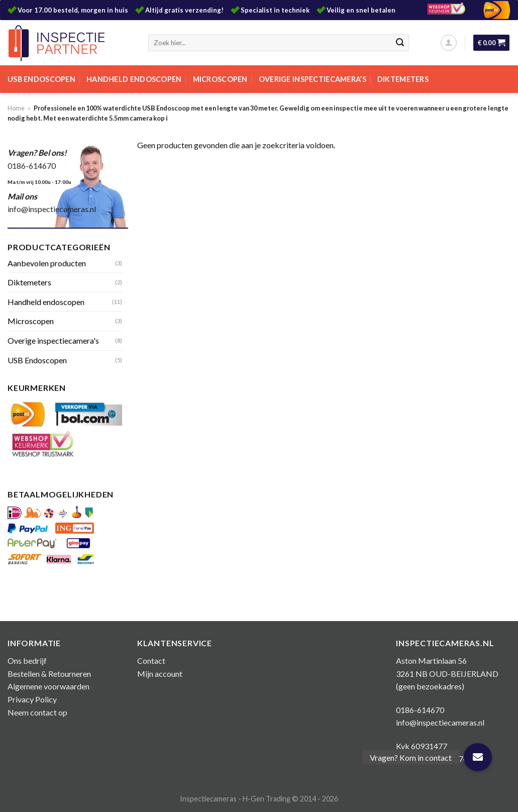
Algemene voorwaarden (48, 686)
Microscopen (220, 79)
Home (16, 108)
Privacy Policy (32, 699)
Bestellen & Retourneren (49, 674)
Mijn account (160, 674)
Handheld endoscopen (134, 79)
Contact (151, 661)
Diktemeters (403, 79)
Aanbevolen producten (47, 263)
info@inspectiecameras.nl (52, 209)
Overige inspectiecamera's (53, 340)
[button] (478, 757)
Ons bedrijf (27, 661)
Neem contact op (37, 712)
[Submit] (400, 43)
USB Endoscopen (41, 79)
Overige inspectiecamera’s (313, 79)
